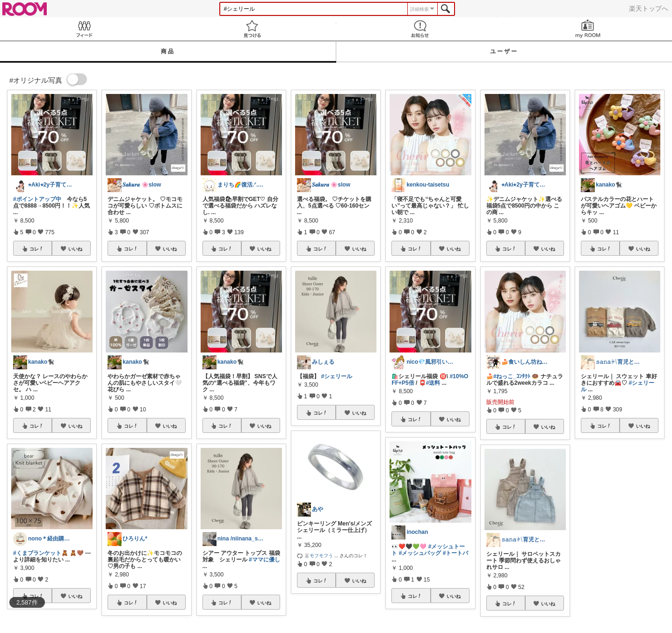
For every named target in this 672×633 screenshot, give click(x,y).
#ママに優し (264, 560)
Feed (84, 29)
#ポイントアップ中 (37, 199)
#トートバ (456, 553)
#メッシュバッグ (420, 553)
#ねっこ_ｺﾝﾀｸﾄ (512, 376)
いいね (75, 249)
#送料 (433, 383)
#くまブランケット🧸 (41, 553)
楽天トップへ (649, 8)
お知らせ (420, 29)
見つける (252, 29)
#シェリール (336, 376)
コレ (36, 249)
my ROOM (588, 29)
